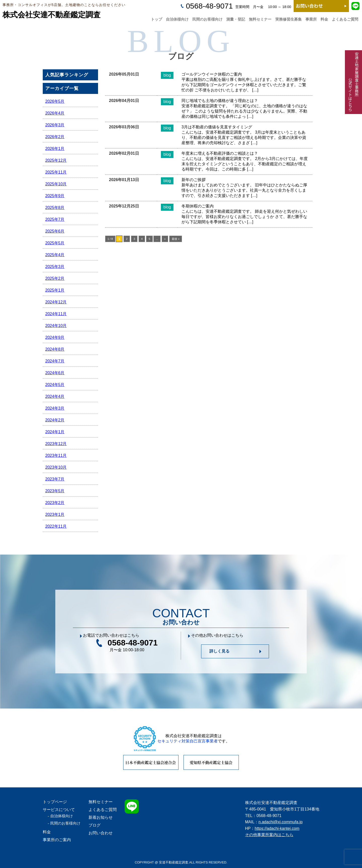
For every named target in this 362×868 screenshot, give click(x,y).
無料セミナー (260, 18)
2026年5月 (55, 101)
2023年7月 (55, 479)
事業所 (311, 18)
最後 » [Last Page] (176, 239)
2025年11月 (56, 172)
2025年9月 (55, 196)
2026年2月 (55, 137)
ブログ (95, 825)
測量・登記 (236, 18)
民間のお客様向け (207, 18)
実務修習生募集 (288, 18)
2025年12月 (56, 160)
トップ (156, 18)
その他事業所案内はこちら (269, 835)
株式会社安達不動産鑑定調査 (52, 15)
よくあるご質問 (345, 18)
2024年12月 (56, 302)
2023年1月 (55, 514)
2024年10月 (56, 326)
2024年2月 (55, 420)
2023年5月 (55, 491)
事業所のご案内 (57, 840)
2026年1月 (55, 149)
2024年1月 (55, 432)
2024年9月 (55, 337)
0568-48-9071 (209, 6)
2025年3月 (55, 267)
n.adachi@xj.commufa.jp (280, 822)
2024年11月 (56, 314)
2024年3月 (55, 408)
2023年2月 (55, 503)
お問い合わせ (101, 833)
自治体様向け (177, 18)
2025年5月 (55, 243)
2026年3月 (55, 125)
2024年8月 (55, 349)
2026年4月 (55, 113)
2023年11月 (56, 455)
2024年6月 (55, 373)
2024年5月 (55, 385)
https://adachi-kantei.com (277, 828)
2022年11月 (56, 526)
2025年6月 (55, 231)
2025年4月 (55, 255)
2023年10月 (56, 467)
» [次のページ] (165, 239)
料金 (324, 18)
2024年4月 (55, 396)
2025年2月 (55, 278)
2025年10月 (56, 184)
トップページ (55, 802)
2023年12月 (56, 444)
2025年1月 (55, 290)
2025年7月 (55, 219)
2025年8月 (55, 208)
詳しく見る (219, 651)
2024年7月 (55, 361)
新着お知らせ (101, 817)
